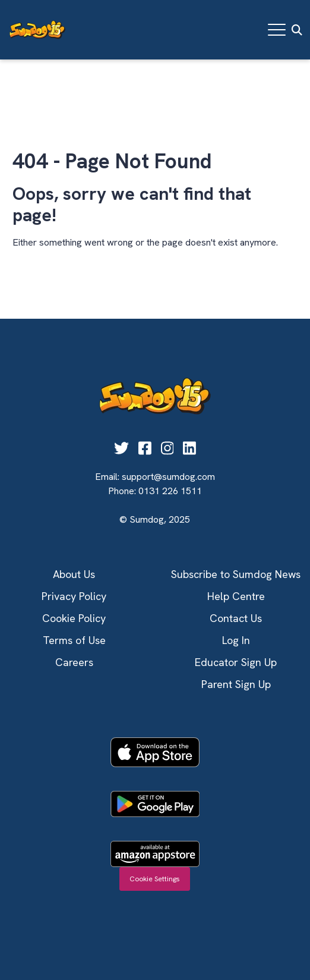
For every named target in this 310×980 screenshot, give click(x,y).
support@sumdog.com (168, 477)
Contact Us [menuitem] (236, 618)
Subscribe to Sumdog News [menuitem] (236, 574)
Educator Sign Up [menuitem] (236, 662)
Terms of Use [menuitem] (74, 640)
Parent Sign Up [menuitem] (236, 684)
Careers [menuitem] (74, 662)
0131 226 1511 (170, 491)
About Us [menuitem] (74, 574)
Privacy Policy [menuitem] (74, 596)
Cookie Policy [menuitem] (74, 618)
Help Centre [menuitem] (236, 596)
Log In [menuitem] (236, 640)
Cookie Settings (155, 879)
